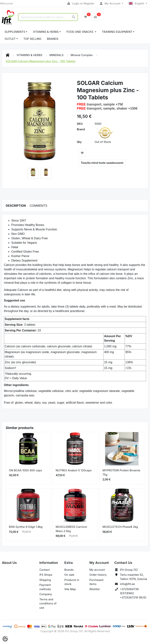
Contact (44, 570)
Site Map (70, 589)
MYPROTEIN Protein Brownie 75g (121, 472)
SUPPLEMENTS (15, 32)
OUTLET (10, 39)
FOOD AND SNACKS (80, 32)
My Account (111, 3)
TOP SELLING (32, 39)
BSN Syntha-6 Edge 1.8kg (26, 527)
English (137, 3)
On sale (69, 575)
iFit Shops (46, 575)
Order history (98, 575)
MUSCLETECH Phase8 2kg (120, 527)
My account (97, 570)
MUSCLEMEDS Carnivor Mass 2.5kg (71, 529)
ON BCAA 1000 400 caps (25, 470)
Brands (53, 39)
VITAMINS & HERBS (46, 32)
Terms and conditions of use (48, 603)
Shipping (45, 580)
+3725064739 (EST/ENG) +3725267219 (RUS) (133, 593)
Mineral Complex (82, 55)
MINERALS (57, 55)
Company (46, 594)
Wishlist (94, 589)
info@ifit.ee (127, 584)
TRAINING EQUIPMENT (117, 32)
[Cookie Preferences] (5, 639)
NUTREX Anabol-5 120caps (74, 470)
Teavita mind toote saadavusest (102, 163)
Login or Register (81, 3)
